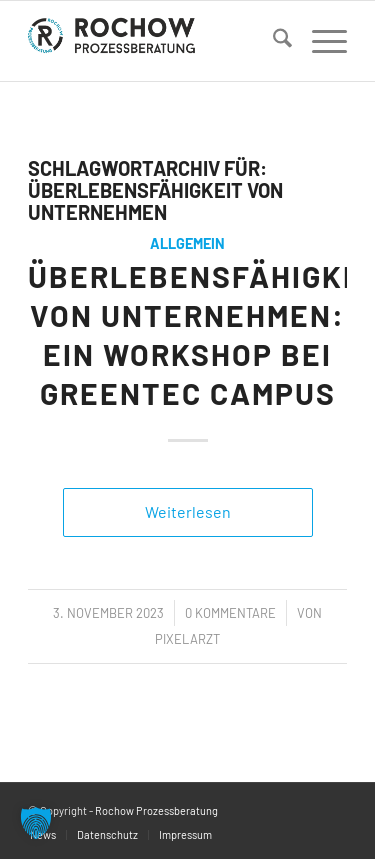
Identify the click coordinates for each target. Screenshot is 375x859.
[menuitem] (272, 41)
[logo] (155, 41)
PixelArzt (187, 639)
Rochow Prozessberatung (156, 810)
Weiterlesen (188, 511)
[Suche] (272, 41)
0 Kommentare (230, 613)
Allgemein (187, 243)
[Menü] (319, 41)
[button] (36, 823)
